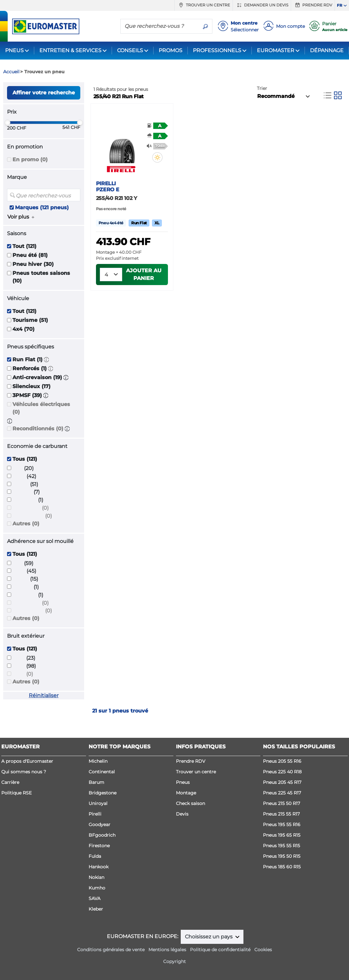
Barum (96, 782)
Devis (182, 814)
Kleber (96, 909)
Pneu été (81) (30, 255)
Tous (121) (25, 459)
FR (340, 5)
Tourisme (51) (30, 320)
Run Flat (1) (28, 359)
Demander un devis (262, 5)
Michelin (98, 761)
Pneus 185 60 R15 (282, 867)
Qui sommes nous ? (24, 772)
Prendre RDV (313, 5)
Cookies (263, 950)
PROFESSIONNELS (217, 50)
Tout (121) (24, 246)
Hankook (99, 867)
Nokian (96, 877)
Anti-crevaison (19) (37, 377)
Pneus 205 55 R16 (282, 761)
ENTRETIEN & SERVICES (70, 50)
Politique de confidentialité (220, 950)
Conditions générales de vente (111, 950)
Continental (102, 772)
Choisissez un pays (209, 937)
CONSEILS (130, 50)
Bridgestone (103, 793)
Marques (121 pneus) (42, 207)
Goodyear (99, 825)
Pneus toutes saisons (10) (41, 277)
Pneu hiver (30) (33, 264)
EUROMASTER (276, 50)
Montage (186, 793)
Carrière (10, 782)
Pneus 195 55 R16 (282, 825)
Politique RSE (16, 793)
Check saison (190, 803)
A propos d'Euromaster (27, 761)
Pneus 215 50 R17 (282, 803)
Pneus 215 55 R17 (281, 814)
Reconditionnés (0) (38, 429)
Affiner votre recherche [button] (44, 93)
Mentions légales (167, 950)
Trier (262, 88)
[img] (157, 157)
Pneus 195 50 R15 (282, 856)
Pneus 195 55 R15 (282, 846)
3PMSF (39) (27, 395)
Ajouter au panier (144, 274)
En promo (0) (30, 159)
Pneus (183, 782)
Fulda (95, 856)
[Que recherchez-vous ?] (160, 26)
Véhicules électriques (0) (41, 408)
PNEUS (14, 50)
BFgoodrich (102, 835)
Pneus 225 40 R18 (282, 772)
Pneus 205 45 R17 (282, 782)
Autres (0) (26, 524)
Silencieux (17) (32, 386)
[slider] (7, 123)
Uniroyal (98, 803)
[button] (46, 359)
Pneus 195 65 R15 (282, 835)
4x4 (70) (24, 329)
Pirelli (95, 814)
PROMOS (171, 50)
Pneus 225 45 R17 (282, 793)
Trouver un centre (204, 5)
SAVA (95, 898)
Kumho (97, 888)
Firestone (99, 846)
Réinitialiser (44, 695)
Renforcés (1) (30, 368)
